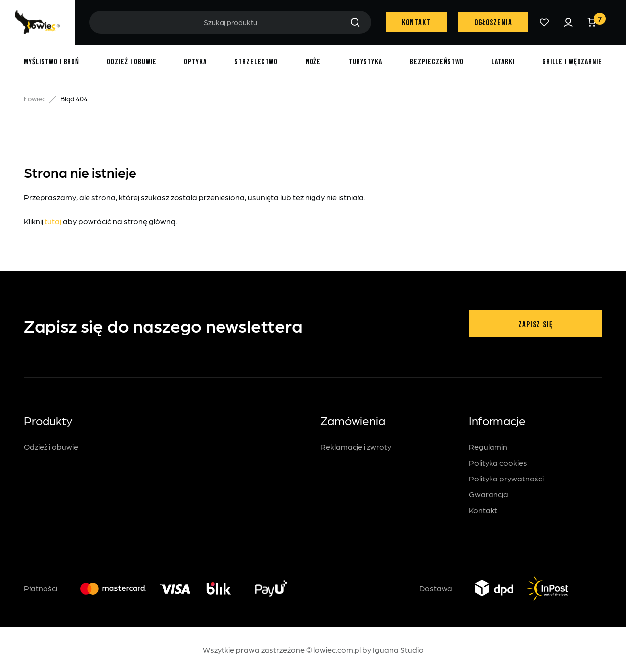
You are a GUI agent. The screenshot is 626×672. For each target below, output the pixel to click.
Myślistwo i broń (51, 62)
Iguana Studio (398, 649)
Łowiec (35, 98)
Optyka (195, 62)
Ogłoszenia (493, 23)
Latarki (503, 62)
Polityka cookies (498, 462)
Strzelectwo (256, 62)
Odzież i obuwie (132, 62)
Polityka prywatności (506, 478)
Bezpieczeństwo (437, 62)
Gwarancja (489, 494)
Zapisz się (535, 325)
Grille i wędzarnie (572, 62)
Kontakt (416, 23)
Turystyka (366, 62)
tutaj (53, 221)
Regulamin (488, 447)
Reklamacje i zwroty (356, 447)
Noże (313, 62)
